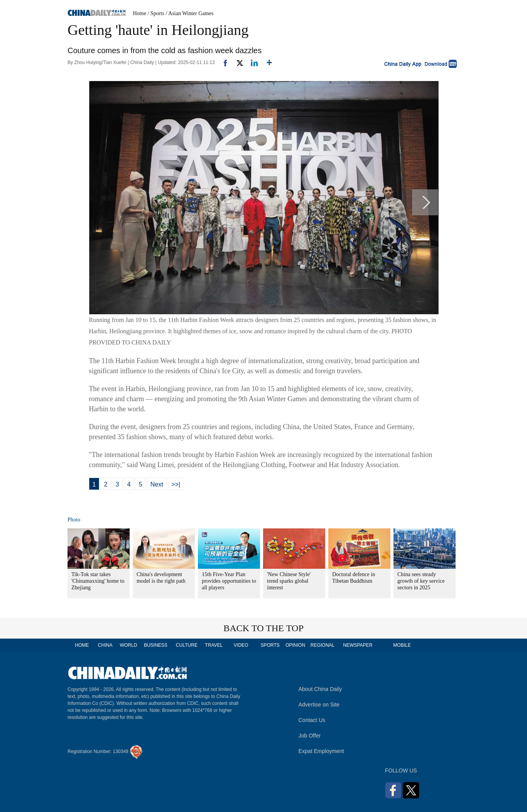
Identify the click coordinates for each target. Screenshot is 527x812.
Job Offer (309, 736)
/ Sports (156, 13)
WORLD (129, 645)
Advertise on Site (319, 705)
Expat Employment (321, 751)
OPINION (296, 645)
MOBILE (402, 645)
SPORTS (270, 645)
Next (157, 484)
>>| (176, 484)
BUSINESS (156, 645)
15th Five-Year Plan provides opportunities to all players (229, 581)
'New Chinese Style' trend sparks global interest (289, 581)
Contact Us (312, 720)
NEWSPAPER (357, 645)
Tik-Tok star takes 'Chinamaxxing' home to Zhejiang (98, 581)
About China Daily (320, 689)
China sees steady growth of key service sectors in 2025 (421, 581)
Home (140, 13)
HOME (82, 645)
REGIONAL (322, 645)
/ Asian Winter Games (190, 13)
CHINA (105, 645)
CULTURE (187, 645)
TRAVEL (214, 645)
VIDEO (241, 645)
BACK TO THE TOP (264, 628)
